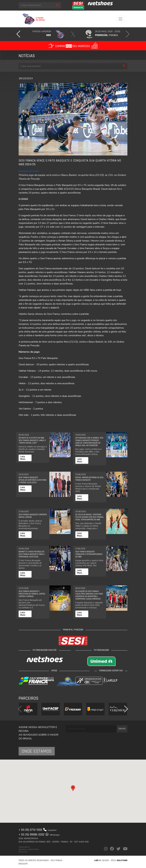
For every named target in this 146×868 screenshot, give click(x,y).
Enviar (122, 729)
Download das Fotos (29, 171)
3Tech (119, 860)
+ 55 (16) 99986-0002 (39, 835)
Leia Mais (23, 458)
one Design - (102, 860)
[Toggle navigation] (120, 19)
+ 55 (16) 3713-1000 (38, 830)
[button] (18, 34)
